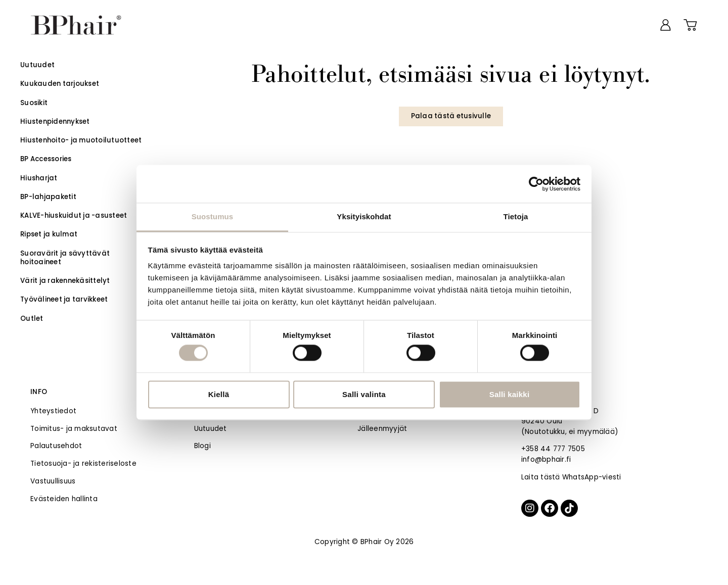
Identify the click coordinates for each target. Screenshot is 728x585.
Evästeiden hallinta (64, 499)
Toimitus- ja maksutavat (74, 429)
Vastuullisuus (53, 481)
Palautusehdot (56, 446)
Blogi (202, 446)
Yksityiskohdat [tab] (364, 216)
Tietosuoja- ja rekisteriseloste (83, 464)
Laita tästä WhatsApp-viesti (571, 477)
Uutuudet (211, 429)
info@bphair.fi (546, 459)
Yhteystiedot (53, 411)
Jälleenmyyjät (382, 429)
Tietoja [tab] (516, 216)
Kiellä (219, 394)
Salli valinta (364, 394)
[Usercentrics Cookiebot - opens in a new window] (536, 184)
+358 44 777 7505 (553, 449)
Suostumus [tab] (213, 216)
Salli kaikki (510, 394)
